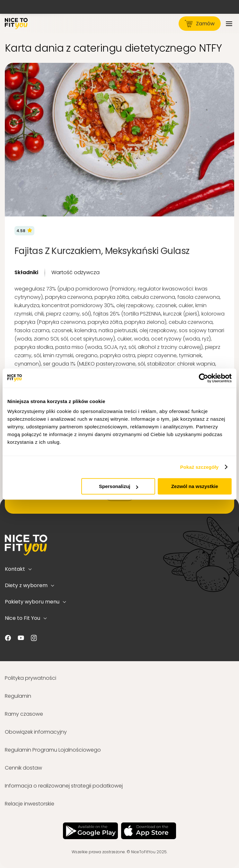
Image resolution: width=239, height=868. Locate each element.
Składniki (26, 272)
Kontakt (18, 569)
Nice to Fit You (26, 618)
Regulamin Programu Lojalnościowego (53, 750)
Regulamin (18, 696)
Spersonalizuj (119, 486)
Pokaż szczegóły (199, 467)
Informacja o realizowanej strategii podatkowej (64, 786)
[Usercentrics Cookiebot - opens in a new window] (204, 378)
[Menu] (229, 24)
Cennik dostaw (23, 768)
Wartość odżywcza (75, 272)
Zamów (200, 24)
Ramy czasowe (24, 714)
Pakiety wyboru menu (35, 602)
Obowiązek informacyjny (36, 732)
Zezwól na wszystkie (195, 486)
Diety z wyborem (30, 585)
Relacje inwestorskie (30, 804)
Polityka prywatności (31, 678)
